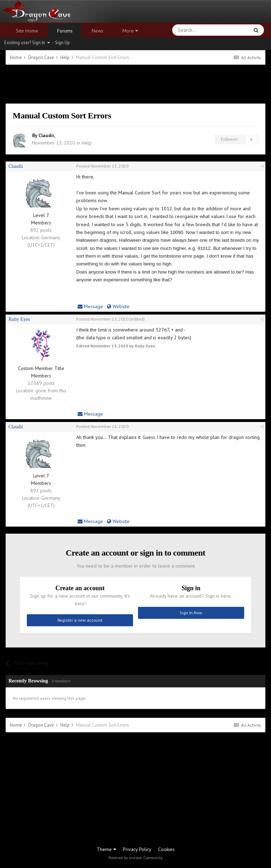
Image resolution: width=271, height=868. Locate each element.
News (98, 31)
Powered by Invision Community (135, 858)
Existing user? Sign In (27, 43)
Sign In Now (191, 613)
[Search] (194, 30)
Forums (65, 31)
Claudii (46, 135)
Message (90, 306)
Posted (102, 166)
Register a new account (80, 620)
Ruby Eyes (19, 319)
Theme (106, 849)
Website (118, 306)
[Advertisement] (135, 84)
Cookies (166, 849)
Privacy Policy (137, 849)
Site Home (27, 31)
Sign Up (62, 43)
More (130, 31)
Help (87, 143)
